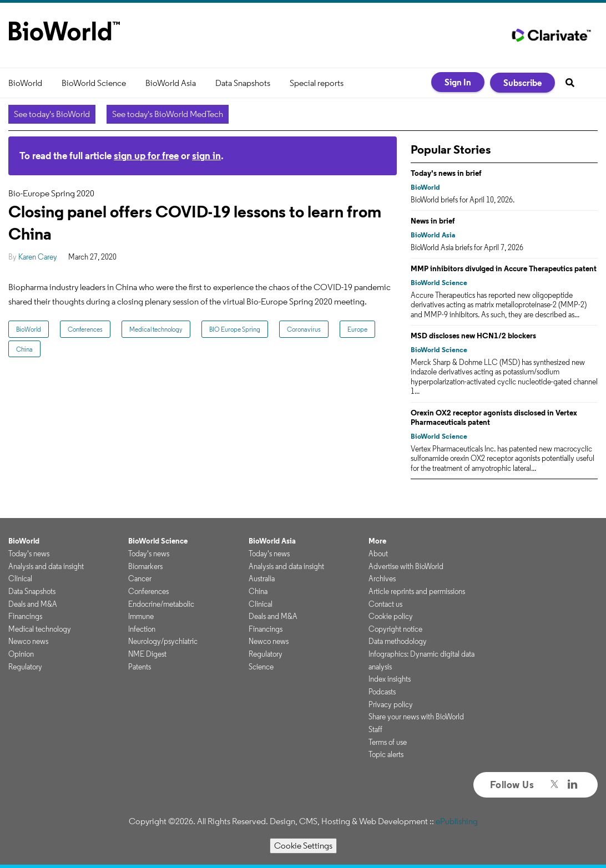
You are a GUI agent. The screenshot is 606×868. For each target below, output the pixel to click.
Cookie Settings (303, 846)
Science (261, 667)
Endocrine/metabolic (161, 604)
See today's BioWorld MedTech (168, 114)
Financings (25, 616)
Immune (141, 616)
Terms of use (388, 742)
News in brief (433, 221)
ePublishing (457, 821)
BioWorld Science (94, 83)
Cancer (140, 578)
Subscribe (522, 83)
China (24, 349)
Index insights (390, 679)
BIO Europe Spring (235, 329)
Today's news (29, 554)
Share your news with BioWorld (416, 717)
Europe (357, 329)
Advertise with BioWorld (406, 566)
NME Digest (147, 654)
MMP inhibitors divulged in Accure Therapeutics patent (504, 268)
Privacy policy (391, 704)
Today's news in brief (446, 173)
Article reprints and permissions (417, 591)
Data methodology (398, 641)
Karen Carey (38, 257)
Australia (262, 578)
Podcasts (382, 692)
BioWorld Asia (171, 83)
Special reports (317, 83)
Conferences (85, 329)
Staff (375, 729)
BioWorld (25, 83)
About (378, 554)
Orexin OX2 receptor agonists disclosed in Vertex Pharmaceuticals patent (494, 418)
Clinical (20, 578)
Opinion (21, 654)
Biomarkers (145, 566)
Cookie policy (391, 616)
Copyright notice (395, 629)
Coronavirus (304, 329)
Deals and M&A (33, 604)
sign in (206, 156)
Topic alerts (386, 754)
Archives (382, 578)
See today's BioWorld (52, 114)
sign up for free (146, 156)
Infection (142, 629)
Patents (140, 667)
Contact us (385, 604)
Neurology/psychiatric (163, 641)
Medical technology (156, 329)
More (377, 541)
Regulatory (25, 667)
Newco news (28, 641)
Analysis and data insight (46, 566)
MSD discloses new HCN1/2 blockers (473, 336)
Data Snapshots (243, 83)
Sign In (458, 82)
